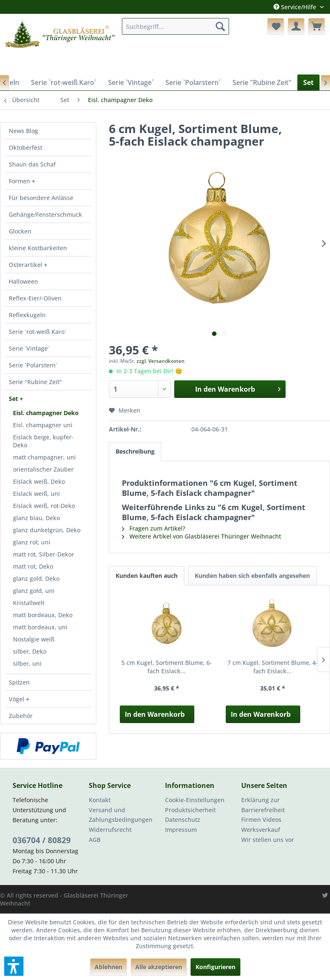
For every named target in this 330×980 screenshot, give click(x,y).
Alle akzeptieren (159, 967)
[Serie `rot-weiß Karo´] (64, 82)
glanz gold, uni (34, 591)
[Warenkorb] (317, 26)
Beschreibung (135, 451)
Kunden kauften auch (147, 576)
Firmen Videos (261, 820)
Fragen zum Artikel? (153, 528)
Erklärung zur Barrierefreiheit (263, 805)
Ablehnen (108, 967)
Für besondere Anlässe (41, 198)
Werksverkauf (261, 830)
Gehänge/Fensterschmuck (45, 214)
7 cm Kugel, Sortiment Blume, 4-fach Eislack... (273, 667)
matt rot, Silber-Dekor (44, 554)
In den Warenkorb (155, 714)
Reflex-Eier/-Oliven (35, 298)
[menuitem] (175, 26)
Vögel (17, 699)
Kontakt (100, 800)
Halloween (23, 281)
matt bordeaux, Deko (43, 615)
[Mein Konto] (296, 26)
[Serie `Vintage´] (131, 82)
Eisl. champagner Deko (46, 413)
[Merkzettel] (276, 26)
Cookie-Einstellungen (195, 800)
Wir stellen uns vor (268, 840)
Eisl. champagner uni (43, 425)
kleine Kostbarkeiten (38, 248)
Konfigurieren (215, 967)
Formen (20, 181)
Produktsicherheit (190, 810)
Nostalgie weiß (34, 639)
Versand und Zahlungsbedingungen (121, 815)
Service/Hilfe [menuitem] (296, 7)
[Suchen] (220, 26)
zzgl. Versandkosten (161, 361)
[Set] (308, 82)
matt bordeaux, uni (40, 627)
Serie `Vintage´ (29, 348)
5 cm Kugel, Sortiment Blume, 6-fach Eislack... (167, 667)
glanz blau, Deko (36, 518)
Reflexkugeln (27, 315)
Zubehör (21, 716)
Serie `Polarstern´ (33, 365)
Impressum (181, 830)
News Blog (23, 131)
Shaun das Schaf (32, 164)
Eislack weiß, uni (36, 494)
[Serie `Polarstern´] (193, 82)
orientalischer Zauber (43, 469)
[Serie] (262, 82)
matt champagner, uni (44, 457)
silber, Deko (30, 651)
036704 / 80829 (42, 840)
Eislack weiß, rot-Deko (44, 506)
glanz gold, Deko (36, 579)
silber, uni (27, 663)
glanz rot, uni (32, 542)
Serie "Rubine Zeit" (35, 382)
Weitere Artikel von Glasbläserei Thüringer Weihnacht (201, 536)
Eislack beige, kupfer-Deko (43, 441)
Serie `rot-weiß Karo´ (37, 332)
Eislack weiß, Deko (39, 481)
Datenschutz (183, 820)
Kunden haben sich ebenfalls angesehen (252, 576)
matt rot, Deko (33, 566)
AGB (95, 840)
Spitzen (19, 682)
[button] (14, 966)
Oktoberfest (26, 148)
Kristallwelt (29, 603)
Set (14, 399)
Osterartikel (26, 265)
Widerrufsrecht (110, 830)
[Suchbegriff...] (175, 26)
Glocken (20, 231)
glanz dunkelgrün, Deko (47, 530)
